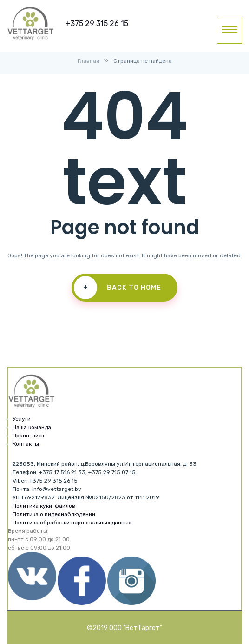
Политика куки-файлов (44, 506)
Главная (88, 61)
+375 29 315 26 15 (97, 23)
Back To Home (118, 288)
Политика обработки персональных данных (72, 523)
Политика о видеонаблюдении (54, 514)
